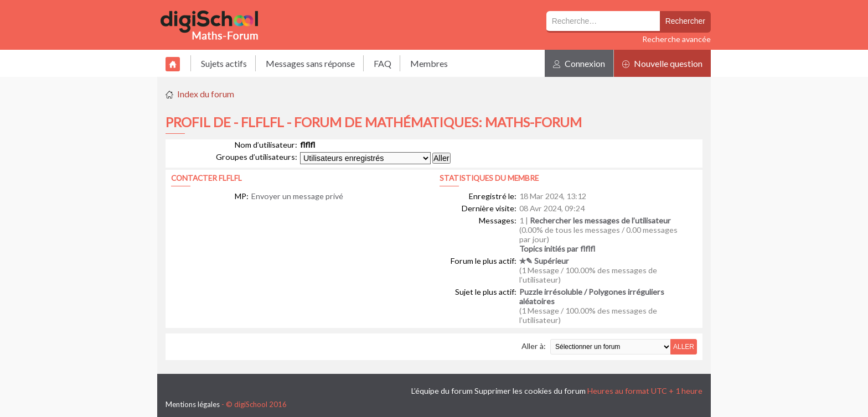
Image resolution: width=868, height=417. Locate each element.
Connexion (579, 63)
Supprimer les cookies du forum (530, 391)
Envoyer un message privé (297, 196)
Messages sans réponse (310, 63)
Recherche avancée (676, 39)
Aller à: (534, 346)
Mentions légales (193, 404)
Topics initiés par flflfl (557, 249)
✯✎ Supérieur (544, 261)
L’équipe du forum (442, 391)
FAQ (383, 63)
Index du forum (206, 94)
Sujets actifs (224, 63)
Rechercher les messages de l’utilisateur (600, 220)
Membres (429, 63)
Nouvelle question (662, 63)
